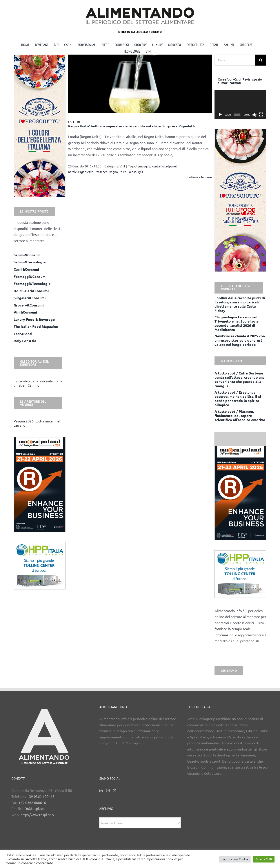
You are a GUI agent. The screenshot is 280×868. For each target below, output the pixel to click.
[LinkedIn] (101, 791)
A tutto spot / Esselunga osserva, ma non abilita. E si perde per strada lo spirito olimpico (238, 399)
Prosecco (101, 172)
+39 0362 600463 (41, 796)
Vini (122, 166)
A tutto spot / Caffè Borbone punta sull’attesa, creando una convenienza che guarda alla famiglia (240, 379)
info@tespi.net (33, 808)
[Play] (220, 115)
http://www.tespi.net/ (37, 815)
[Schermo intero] (261, 115)
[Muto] (255, 115)
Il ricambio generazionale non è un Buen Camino (38, 383)
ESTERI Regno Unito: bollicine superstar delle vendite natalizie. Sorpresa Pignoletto (132, 124)
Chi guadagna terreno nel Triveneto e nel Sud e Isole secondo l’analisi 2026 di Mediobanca (236, 323)
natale (73, 172)
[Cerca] (261, 60)
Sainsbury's (135, 172)
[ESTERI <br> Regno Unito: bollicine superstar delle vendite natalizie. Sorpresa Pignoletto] (140, 84)
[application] (240, 105)
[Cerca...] (235, 60)
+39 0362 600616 (32, 802)
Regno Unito (118, 172)
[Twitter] (115, 791)
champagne (142, 166)
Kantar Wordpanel (164, 166)
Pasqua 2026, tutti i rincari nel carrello (37, 423)
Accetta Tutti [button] (264, 859)
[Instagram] (108, 791)
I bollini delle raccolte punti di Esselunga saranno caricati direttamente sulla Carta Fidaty (240, 304)
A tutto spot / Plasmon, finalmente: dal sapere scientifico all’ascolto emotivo (240, 416)
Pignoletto (86, 172)
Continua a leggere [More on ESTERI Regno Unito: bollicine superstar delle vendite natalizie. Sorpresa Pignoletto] (199, 177)
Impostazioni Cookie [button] (235, 859)
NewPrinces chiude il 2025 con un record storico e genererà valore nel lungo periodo (240, 340)
